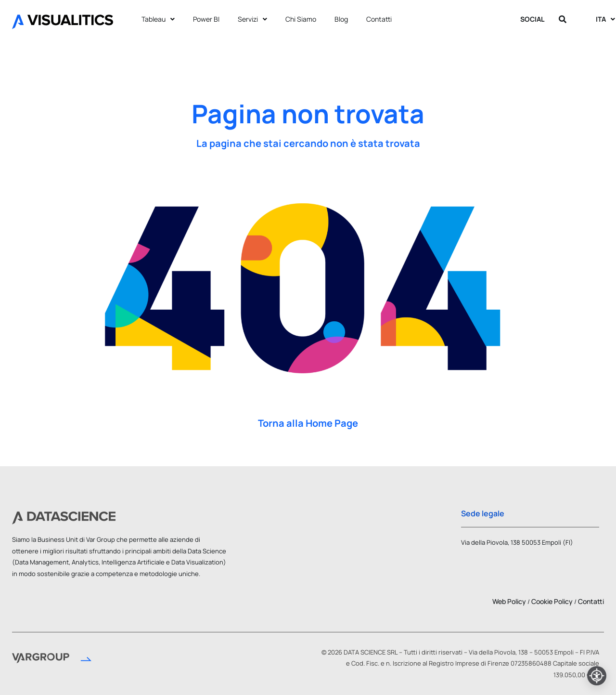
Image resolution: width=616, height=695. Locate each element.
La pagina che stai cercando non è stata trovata (308, 143)
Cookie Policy (552, 601)
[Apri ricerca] (564, 19)
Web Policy (509, 601)
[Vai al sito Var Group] (52, 660)
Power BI (206, 19)
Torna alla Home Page (308, 423)
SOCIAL (535, 19)
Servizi (252, 19)
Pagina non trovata (308, 114)
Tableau (158, 19)
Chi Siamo (301, 19)
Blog (341, 19)
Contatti (379, 19)
